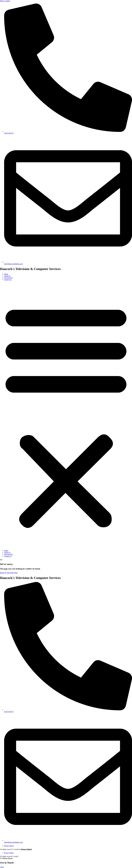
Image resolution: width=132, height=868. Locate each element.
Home (6, 274)
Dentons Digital (26, 849)
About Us (7, 276)
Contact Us (8, 280)
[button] (66, 415)
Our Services (8, 278)
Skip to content (5, 1)
